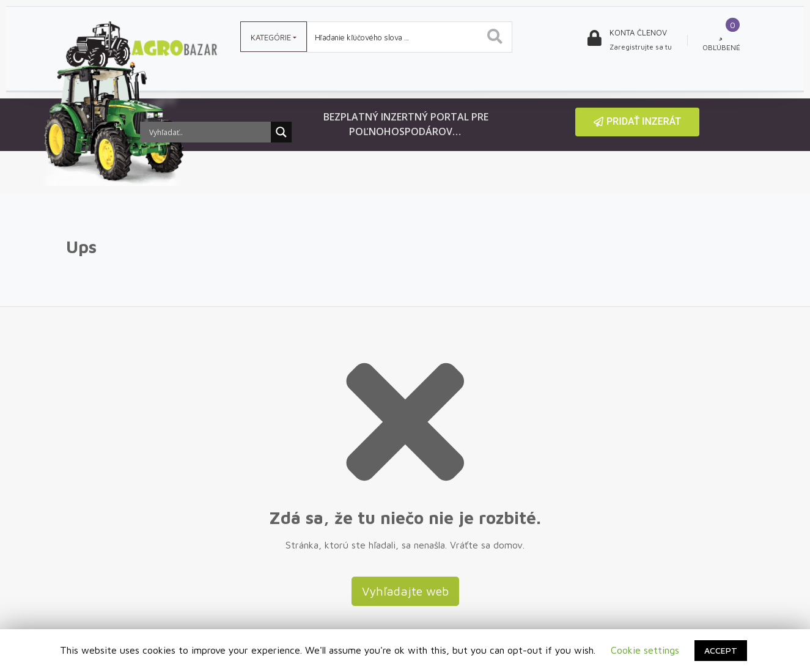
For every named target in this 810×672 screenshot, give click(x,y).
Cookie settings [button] (645, 650)
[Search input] (208, 132)
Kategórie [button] (271, 37)
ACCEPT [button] (721, 650)
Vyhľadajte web (405, 591)
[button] (637, 122)
